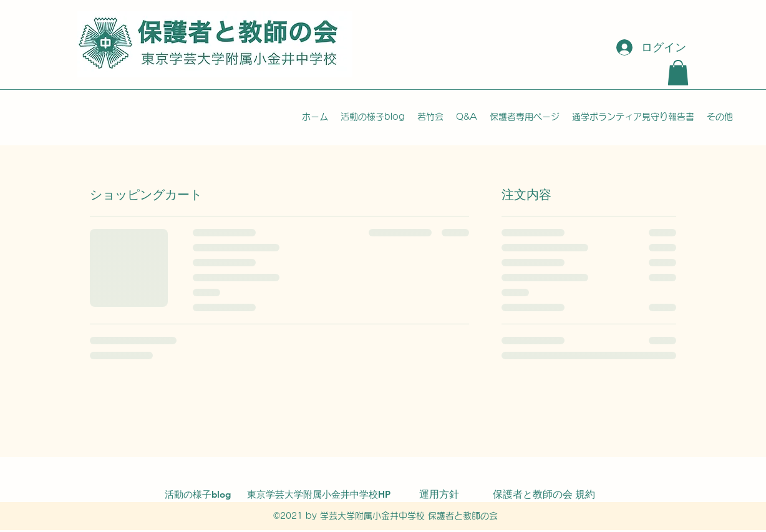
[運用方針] (439, 495)
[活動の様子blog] (198, 495)
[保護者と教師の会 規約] (544, 495)
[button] (678, 73)
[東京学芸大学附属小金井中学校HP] (319, 495)
